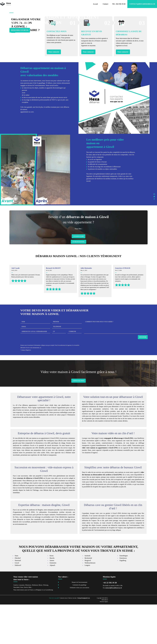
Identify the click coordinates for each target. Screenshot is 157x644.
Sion (22, 627)
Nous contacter (54, 91)
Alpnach (52, 605)
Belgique (39, 629)
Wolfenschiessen (90, 602)
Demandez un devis (20, 35)
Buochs (52, 598)
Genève (16, 625)
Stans (16, 595)
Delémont (35, 625)
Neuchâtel (16, 627)
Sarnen (52, 600)
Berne (40, 625)
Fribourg (46, 625)
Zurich (26, 627)
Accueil (95, 4)
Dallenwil (18, 605)
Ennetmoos (123, 598)
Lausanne (22, 625)
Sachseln (87, 595)
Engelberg (123, 600)
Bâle (30, 627)
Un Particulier (78, 276)
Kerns (52, 595)
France (32, 629)
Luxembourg (49, 629)
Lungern (87, 605)
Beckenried (88, 598)
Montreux (28, 625)
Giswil (17, 602)
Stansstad (18, 600)
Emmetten (53, 602)
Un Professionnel (78, 281)
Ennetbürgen (124, 595)
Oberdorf (18, 598)
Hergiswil (88, 600)
